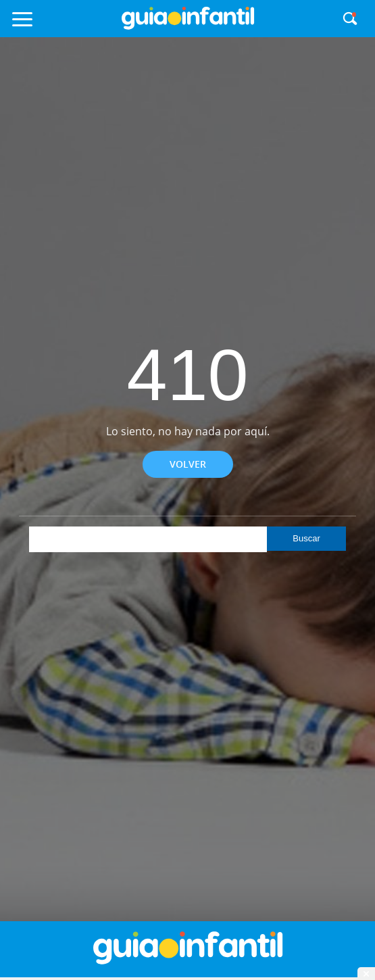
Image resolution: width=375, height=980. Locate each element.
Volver (188, 464)
